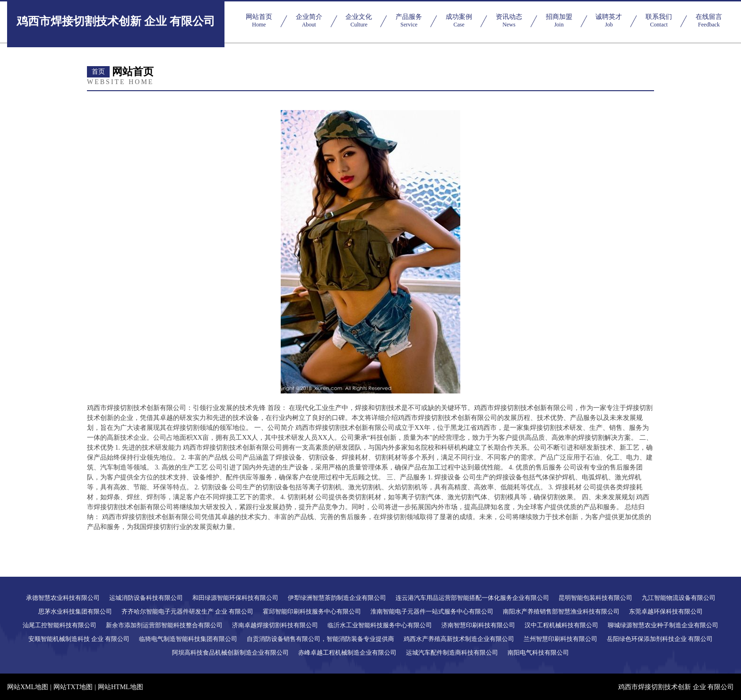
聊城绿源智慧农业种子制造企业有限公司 (663, 625)
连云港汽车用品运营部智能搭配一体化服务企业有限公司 (472, 598)
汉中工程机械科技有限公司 (561, 625)
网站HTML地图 (121, 687)
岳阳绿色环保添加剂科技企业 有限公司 (660, 639)
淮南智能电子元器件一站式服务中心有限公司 (432, 611)
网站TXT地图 (73, 687)
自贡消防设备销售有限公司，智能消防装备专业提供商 (320, 639)
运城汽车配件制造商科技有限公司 (452, 653)
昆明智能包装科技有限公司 (595, 598)
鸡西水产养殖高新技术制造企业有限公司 (459, 639)
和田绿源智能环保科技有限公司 (235, 598)
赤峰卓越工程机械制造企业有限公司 (347, 653)
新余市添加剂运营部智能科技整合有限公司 (164, 625)
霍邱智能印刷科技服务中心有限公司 (312, 611)
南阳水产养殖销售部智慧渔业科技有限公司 (561, 611)
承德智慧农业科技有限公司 (63, 598)
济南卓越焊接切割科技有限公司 (275, 625)
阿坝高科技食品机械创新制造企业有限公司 (230, 653)
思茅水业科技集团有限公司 (75, 611)
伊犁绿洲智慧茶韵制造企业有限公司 (337, 598)
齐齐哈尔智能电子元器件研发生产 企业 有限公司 (188, 611)
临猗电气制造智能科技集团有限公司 (188, 639)
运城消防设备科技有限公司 (146, 598)
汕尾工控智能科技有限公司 (60, 625)
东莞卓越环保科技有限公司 (666, 611)
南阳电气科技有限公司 (538, 653)
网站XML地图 (28, 687)
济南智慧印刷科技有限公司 (478, 625)
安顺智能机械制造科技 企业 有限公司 (79, 639)
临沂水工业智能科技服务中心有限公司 (380, 625)
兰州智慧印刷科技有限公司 (560, 639)
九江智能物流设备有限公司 (679, 598)
